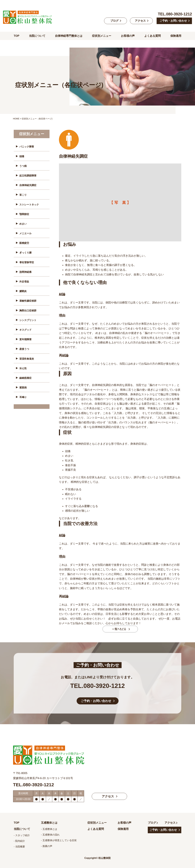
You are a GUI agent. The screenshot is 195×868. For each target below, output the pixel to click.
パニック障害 (27, 147)
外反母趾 (24, 282)
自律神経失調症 (28, 185)
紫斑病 (23, 388)
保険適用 (176, 36)
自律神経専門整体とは (69, 36)
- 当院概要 (19, 847)
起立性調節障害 (28, 176)
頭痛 (22, 156)
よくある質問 (152, 36)
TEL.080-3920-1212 (97, 686)
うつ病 (23, 166)
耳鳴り (23, 397)
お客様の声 (128, 36)
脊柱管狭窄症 (27, 262)
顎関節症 (24, 214)
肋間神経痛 (25, 272)
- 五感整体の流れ (50, 835)
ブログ (114, 21)
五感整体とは (49, 823)
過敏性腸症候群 (28, 301)
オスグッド (25, 330)
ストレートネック (29, 205)
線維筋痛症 (25, 378)
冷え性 (23, 368)
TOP (17, 36)
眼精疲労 (24, 243)
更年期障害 (25, 339)
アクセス (140, 21)
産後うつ (24, 349)
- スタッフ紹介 (22, 835)
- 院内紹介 (19, 841)
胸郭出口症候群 (28, 311)
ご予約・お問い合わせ (173, 21)
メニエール (25, 233)
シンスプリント (28, 320)
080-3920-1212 (179, 14)
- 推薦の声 (47, 846)
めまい (23, 224)
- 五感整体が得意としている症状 (59, 840)
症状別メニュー (102, 36)
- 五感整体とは (49, 829)
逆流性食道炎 (27, 359)
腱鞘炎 (23, 291)
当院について (37, 36)
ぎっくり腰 (25, 253)
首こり (23, 195)
